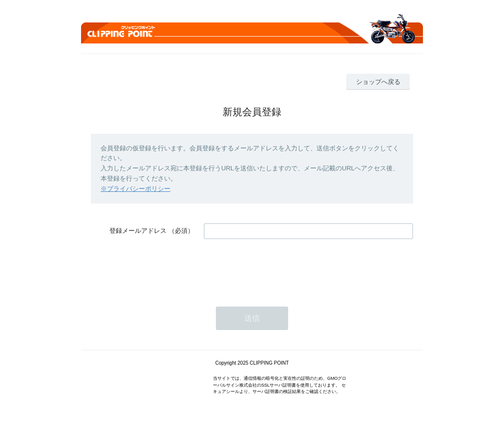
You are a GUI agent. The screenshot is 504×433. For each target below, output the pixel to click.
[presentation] (278, 268)
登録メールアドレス (138, 231)
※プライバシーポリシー (136, 189)
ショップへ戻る (378, 82)
